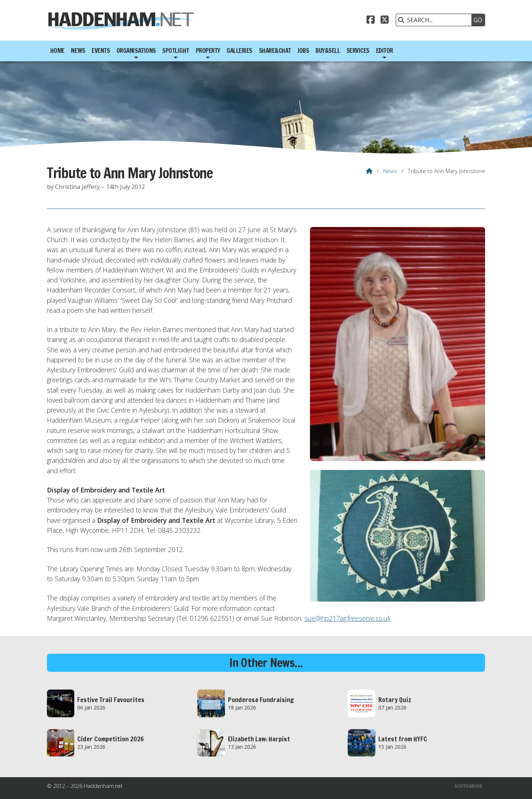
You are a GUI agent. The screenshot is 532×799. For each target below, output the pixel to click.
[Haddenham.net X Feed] (385, 21)
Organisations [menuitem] (136, 51)
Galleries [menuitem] (239, 51)
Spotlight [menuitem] (176, 51)
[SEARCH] (436, 20)
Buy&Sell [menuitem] (328, 51)
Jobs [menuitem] (303, 51)
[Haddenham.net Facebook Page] (371, 21)
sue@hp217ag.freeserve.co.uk (347, 618)
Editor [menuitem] (385, 51)
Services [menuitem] (358, 51)
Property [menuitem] (208, 51)
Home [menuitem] (57, 51)
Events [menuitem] (101, 51)
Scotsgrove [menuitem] (468, 786)
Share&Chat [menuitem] (275, 51)
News (390, 171)
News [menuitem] (78, 51)
